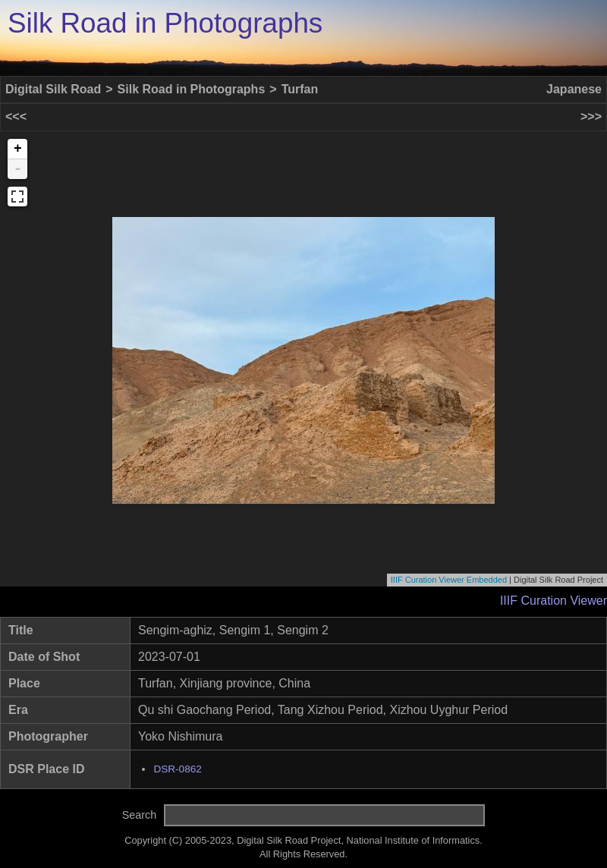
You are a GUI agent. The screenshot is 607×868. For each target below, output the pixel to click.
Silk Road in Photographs (165, 23)
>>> (591, 116)
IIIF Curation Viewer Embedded (449, 580)
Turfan (300, 89)
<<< (16, 116)
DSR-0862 (177, 769)
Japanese (574, 89)
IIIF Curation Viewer (554, 601)
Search (140, 815)
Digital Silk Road (53, 89)
